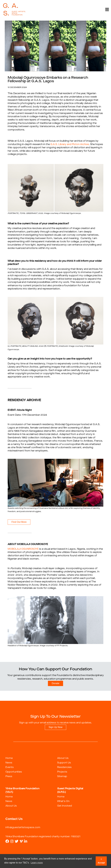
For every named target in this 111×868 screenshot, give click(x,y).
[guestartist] (14, 10)
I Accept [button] (101, 861)
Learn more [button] (37, 863)
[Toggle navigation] (107, 10)
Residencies (64, 767)
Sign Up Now (55, 727)
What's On (63, 801)
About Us (63, 758)
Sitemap (62, 777)
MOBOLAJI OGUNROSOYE (23, 549)
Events (10, 767)
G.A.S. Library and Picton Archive (70, 144)
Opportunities (14, 772)
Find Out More (19, 522)
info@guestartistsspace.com (23, 828)
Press (9, 777)
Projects (62, 772)
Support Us (64, 763)
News (9, 763)
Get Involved (65, 806)
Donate (56, 683)
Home (9, 758)
